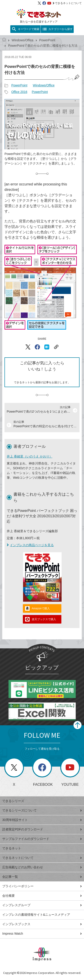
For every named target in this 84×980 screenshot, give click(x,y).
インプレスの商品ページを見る (30, 545)
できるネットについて (67, 3)
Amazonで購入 (41, 608)
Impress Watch (42, 934)
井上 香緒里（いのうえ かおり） (30, 456)
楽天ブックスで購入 (44, 619)
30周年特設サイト (42, 820)
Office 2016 (19, 92)
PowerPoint (47, 40)
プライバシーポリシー (42, 886)
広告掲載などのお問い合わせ (42, 867)
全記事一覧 (42, 877)
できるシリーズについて (42, 810)
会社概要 (42, 896)
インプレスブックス (42, 924)
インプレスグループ (42, 905)
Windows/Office (23, 40)
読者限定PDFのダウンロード (42, 829)
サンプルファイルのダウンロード (42, 839)
